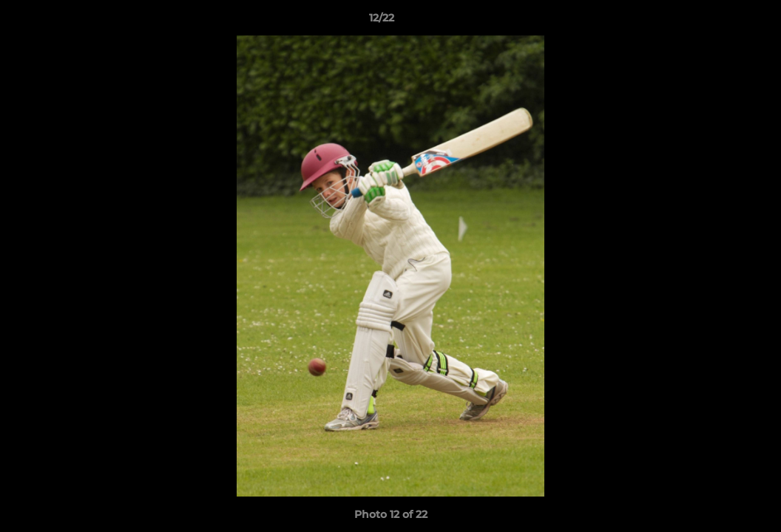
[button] (719, 21)
